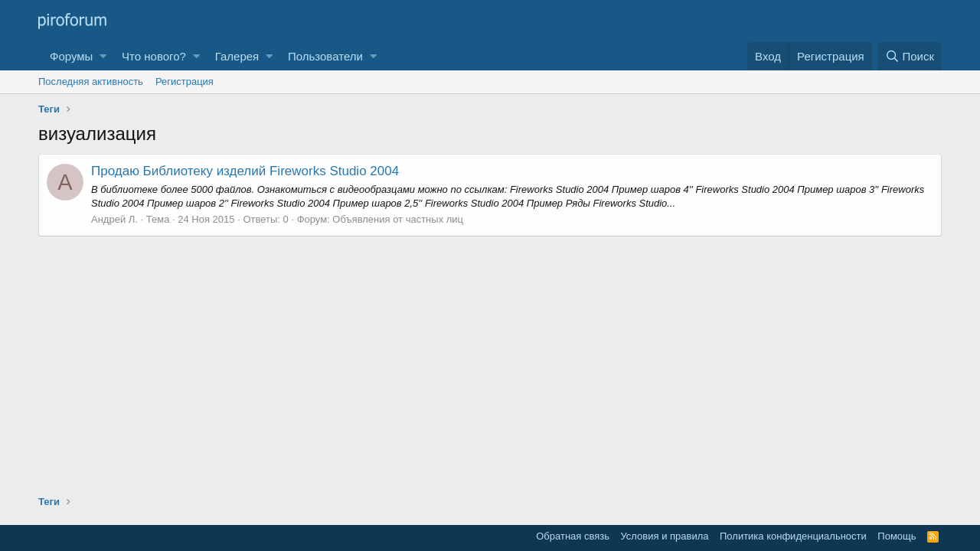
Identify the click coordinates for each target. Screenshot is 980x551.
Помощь (897, 536)
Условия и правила (664, 536)
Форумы (71, 56)
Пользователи (325, 56)
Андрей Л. (114, 219)
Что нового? (154, 56)
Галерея (237, 56)
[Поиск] (910, 56)
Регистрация (185, 82)
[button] (103, 56)
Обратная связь (573, 536)
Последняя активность (91, 82)
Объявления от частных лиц (398, 219)
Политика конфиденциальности (793, 536)
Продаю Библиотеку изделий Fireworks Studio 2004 (245, 171)
